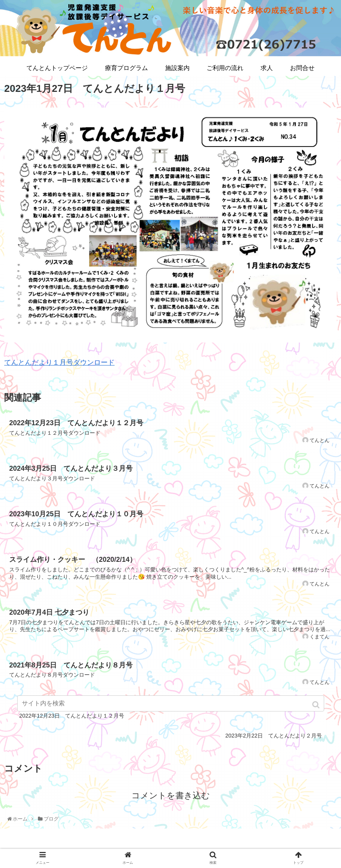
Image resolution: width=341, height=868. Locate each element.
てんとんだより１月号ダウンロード (59, 362)
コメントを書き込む (171, 795)
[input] (171, 703)
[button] (317, 705)
